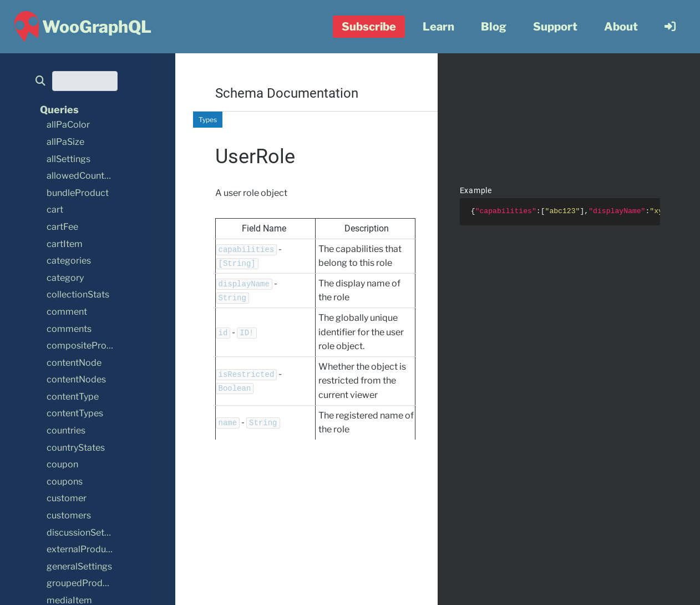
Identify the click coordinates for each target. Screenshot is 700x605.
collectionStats (78, 294)
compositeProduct (86, 346)
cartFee (62, 227)
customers (69, 515)
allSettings (69, 159)
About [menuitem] (621, 27)
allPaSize (65, 142)
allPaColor (68, 125)
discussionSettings (86, 533)
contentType (73, 397)
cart (55, 210)
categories (69, 261)
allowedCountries (83, 176)
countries (66, 430)
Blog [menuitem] (494, 27)
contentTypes (75, 413)
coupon (62, 464)
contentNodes (76, 379)
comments (69, 329)
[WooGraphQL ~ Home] (81, 27)
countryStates (76, 448)
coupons (65, 482)
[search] (44, 81)
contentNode (74, 363)
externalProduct (80, 549)
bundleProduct (78, 193)
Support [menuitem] (555, 27)
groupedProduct (81, 583)
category (65, 278)
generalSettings (79, 566)
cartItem (65, 244)
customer (67, 498)
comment (67, 312)
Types (208, 120)
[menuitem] (670, 27)
